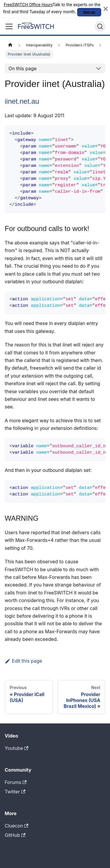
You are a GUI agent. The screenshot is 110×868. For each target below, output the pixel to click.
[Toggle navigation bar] (9, 26)
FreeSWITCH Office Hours (28, 5)
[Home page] (10, 45)
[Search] (100, 26)
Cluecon (17, 826)
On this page (23, 68)
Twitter (15, 792)
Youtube (17, 748)
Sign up (89, 12)
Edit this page (23, 661)
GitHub (15, 835)
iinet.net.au (22, 101)
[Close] (106, 9)
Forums (16, 782)
